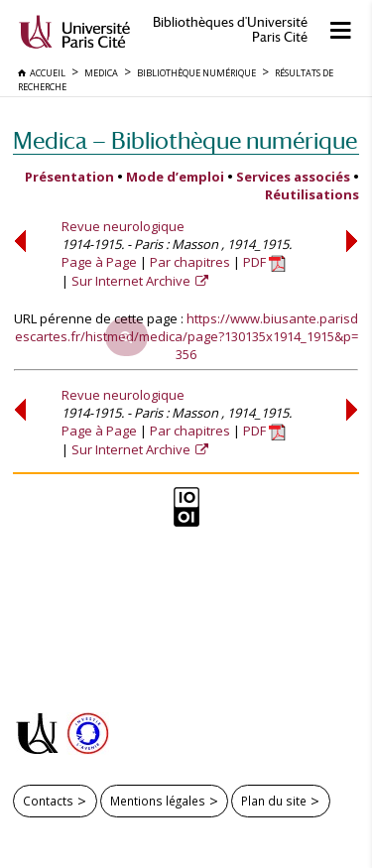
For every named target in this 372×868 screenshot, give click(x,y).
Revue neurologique (123, 226)
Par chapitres (190, 262)
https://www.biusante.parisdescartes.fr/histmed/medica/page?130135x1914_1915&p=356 (187, 336)
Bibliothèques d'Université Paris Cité (230, 30)
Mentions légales (158, 801)
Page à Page (99, 262)
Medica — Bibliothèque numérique (185, 140)
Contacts (48, 801)
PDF (264, 262)
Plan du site (274, 801)
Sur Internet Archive (132, 281)
